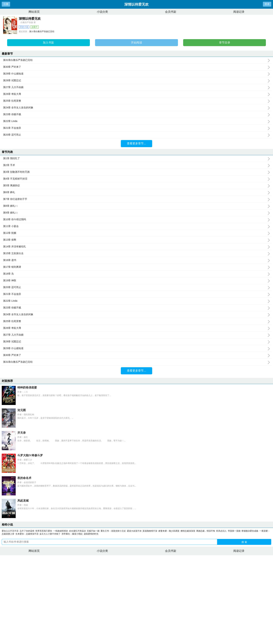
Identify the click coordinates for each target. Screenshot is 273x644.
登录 (267, 4)
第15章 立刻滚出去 (136, 253)
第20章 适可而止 (136, 135)
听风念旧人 (221, 531)
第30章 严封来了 (136, 67)
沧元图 (22, 410)
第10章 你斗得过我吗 (136, 220)
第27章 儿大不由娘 (136, 87)
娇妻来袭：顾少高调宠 (169, 531)
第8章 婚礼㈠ (136, 206)
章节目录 (225, 43)
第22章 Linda (136, 121)
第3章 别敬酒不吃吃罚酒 (136, 172)
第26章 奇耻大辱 (136, 94)
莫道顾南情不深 (150, 531)
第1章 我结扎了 (136, 158)
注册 (6, 4)
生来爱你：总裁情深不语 (27, 534)
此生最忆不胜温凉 (77, 531)
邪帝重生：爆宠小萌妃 (72, 534)
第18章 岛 (136, 274)
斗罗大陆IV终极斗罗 (30, 455)
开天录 (22, 433)
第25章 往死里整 (136, 101)
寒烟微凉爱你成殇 (250, 531)
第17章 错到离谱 (136, 267)
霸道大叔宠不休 (134, 531)
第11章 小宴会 (136, 226)
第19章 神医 (136, 281)
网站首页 (34, 12)
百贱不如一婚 (93, 531)
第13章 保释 (136, 240)
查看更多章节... (136, 143)
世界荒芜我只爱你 (44, 531)
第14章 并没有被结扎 (136, 247)
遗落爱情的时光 (91, 534)
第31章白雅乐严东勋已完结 (42, 31)
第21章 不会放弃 (136, 128)
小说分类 (102, 12)
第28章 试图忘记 (136, 81)
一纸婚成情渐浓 (61, 531)
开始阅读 (136, 43)
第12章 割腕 (136, 233)
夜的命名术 (24, 478)
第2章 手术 (136, 165)
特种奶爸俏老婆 (27, 387)
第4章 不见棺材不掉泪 (136, 179)
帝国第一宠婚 (234, 531)
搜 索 (244, 542)
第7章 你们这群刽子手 (136, 199)
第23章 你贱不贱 (136, 114)
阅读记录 (239, 12)
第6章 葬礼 (136, 192)
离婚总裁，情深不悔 (206, 531)
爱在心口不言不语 (10, 531)
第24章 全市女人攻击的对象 (136, 108)
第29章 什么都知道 (136, 74)
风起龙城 (23, 501)
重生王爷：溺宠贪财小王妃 (113, 531)
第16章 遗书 (136, 260)
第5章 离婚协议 (136, 186)
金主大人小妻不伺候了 (50, 534)
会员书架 (171, 12)
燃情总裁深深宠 (188, 531)
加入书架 (48, 43)
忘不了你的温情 (27, 531)
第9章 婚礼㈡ (136, 213)
